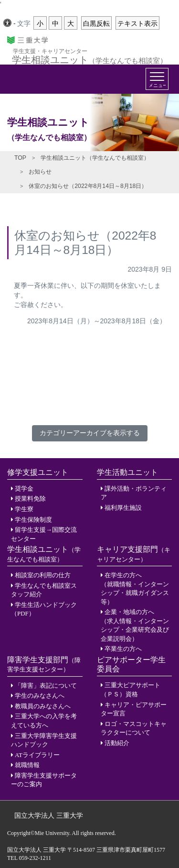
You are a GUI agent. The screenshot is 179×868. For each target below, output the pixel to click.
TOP (20, 158)
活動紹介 (117, 743)
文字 (24, 23)
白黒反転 (96, 23)
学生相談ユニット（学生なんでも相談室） (95, 158)
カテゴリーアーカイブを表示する (90, 433)
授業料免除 (30, 499)
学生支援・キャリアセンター (50, 51)
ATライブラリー (37, 755)
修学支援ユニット (38, 472)
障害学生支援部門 (44, 664)
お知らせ (40, 172)
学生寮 (24, 509)
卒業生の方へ (123, 649)
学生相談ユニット (89, 59)
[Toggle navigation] (157, 79)
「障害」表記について (46, 686)
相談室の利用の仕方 (43, 575)
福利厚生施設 (123, 508)
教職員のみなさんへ (43, 706)
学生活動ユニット (127, 472)
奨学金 (24, 489)
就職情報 (27, 765)
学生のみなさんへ (40, 696)
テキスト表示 (137, 23)
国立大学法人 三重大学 (49, 815)
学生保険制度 (33, 520)
